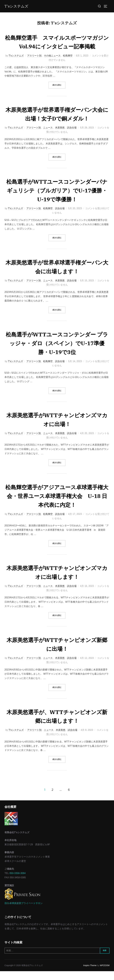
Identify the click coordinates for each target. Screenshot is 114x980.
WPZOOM (105, 974)
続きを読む (59, 94)
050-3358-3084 (18, 882)
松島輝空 (68, 64)
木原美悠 (60, 136)
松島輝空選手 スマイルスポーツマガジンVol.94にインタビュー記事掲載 (57, 46)
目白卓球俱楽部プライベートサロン (24, 912)
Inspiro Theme (90, 974)
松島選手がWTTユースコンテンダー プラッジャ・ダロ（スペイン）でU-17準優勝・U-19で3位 (57, 352)
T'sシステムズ (17, 6)
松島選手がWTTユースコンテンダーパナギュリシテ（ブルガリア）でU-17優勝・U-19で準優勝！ (57, 199)
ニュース (48, 136)
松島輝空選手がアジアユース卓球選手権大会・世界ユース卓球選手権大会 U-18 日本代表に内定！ (57, 504)
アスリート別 (34, 64)
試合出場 (72, 136)
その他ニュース (52, 64)
